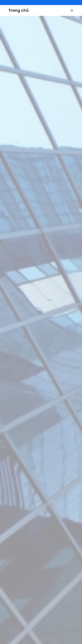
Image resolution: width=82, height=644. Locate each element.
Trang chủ (19, 10)
